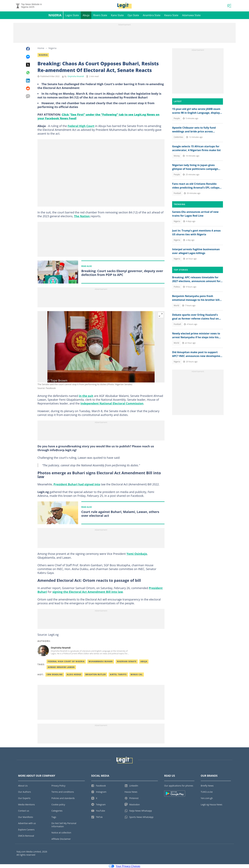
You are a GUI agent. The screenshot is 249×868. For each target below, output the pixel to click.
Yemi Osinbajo (137, 554)
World (176, 305)
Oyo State (133, 15)
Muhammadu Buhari (101, 661)
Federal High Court (81, 126)
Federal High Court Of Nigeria (66, 661)
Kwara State (171, 15)
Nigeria (55, 15)
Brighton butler (96, 674)
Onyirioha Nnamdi (76, 76)
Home (41, 48)
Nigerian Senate (127, 661)
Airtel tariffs (118, 674)
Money (177, 156)
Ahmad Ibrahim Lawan (61, 667)
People (177, 118)
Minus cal (137, 674)
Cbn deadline (55, 674)
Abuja (86, 15)
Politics (177, 287)
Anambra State (152, 15)
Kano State (117, 15)
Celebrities (178, 137)
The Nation (82, 216)
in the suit (86, 396)
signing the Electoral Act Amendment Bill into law (88, 592)
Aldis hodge (74, 674)
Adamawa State (191, 15)
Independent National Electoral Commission (112, 403)
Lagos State (72, 15)
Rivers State (100, 15)
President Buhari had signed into (77, 484)
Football (177, 193)
